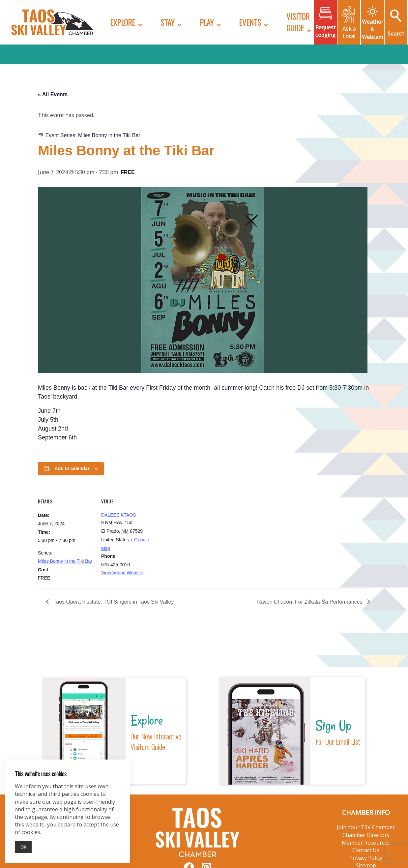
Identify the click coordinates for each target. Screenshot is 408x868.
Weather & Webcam (373, 29)
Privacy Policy (366, 858)
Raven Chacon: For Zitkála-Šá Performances (310, 602)
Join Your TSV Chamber (366, 827)
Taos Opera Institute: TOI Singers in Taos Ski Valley (113, 602)
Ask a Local (349, 32)
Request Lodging (325, 31)
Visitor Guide (298, 22)
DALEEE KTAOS (119, 515)
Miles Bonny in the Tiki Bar (65, 561)
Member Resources (366, 843)
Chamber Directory (366, 835)
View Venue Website (122, 573)
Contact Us (366, 850)
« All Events (53, 94)
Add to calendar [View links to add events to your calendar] (72, 468)
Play (207, 22)
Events (250, 22)
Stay (167, 22)
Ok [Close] (23, 847)
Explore (123, 22)
